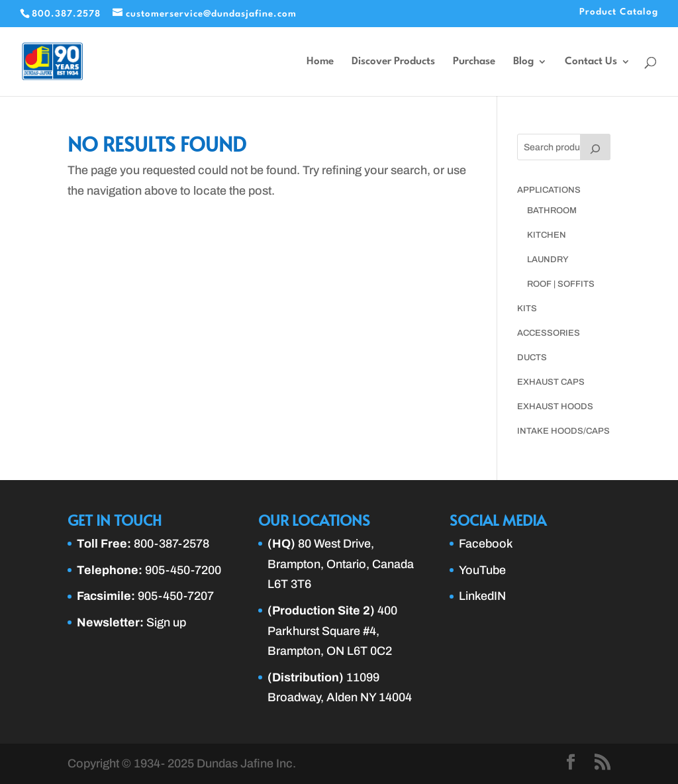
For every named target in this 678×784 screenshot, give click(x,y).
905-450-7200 (183, 570)
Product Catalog (619, 12)
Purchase (474, 62)
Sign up (166, 622)
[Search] (595, 147)
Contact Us (591, 62)
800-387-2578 (171, 544)
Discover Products (393, 62)
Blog (523, 62)
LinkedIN (482, 596)
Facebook (486, 544)
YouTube (482, 570)
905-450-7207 (176, 596)
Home (320, 62)
